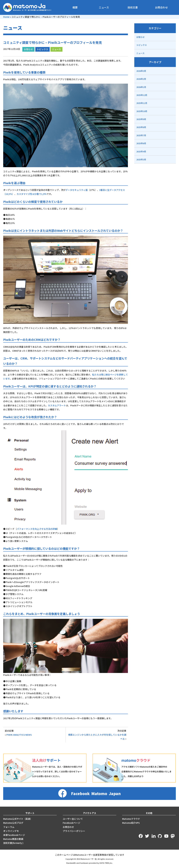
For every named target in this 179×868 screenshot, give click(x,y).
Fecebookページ (71, 823)
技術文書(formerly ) (13, 843)
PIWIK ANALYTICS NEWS (19, 735)
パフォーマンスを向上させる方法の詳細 (37, 529)
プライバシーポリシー (74, 831)
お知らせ (28, 49)
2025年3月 (141, 159)
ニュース (104, 7)
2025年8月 (141, 127)
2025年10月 (142, 111)
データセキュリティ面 (77, 190)
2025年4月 (141, 151)
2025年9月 (141, 119)
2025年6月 (141, 143)
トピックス (42, 49)
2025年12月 (142, 95)
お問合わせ (161, 7)
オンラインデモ (11, 831)
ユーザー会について (73, 819)
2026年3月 (141, 71)
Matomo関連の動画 (13, 839)
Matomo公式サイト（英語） (18, 819)
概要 (75, 7)
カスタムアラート (57, 405)
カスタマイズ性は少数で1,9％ (32, 194)
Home (6, 17)
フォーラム (9, 827)
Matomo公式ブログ (13, 823)
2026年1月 (141, 87)
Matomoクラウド (131, 819)
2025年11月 (142, 103)
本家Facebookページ (14, 835)
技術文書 (133, 7)
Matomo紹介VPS (131, 823)
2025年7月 (141, 135)
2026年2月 (141, 79)
